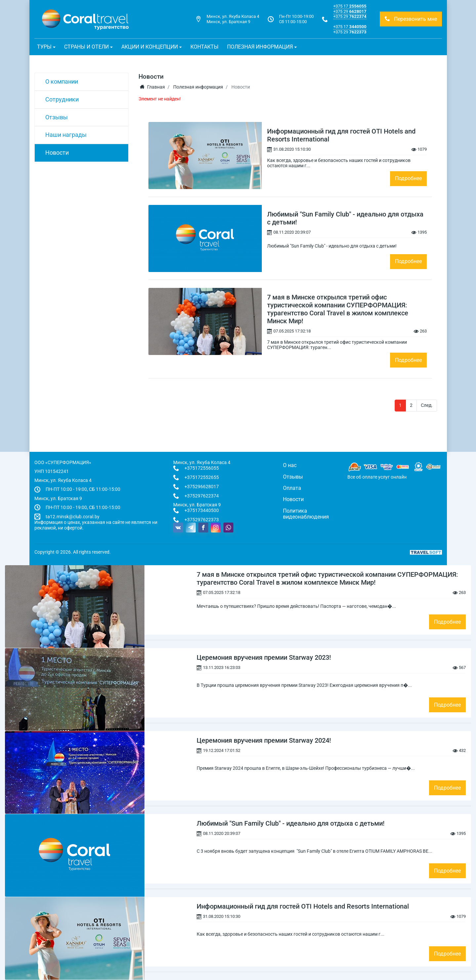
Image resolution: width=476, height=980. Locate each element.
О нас (290, 465)
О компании (62, 81)
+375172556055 (202, 468)
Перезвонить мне (411, 19)
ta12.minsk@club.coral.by (73, 517)
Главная (152, 87)
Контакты (204, 47)
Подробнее (408, 178)
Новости (57, 153)
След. (427, 405)
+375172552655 (202, 477)
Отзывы (57, 117)
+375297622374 (202, 496)
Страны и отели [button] (86, 47)
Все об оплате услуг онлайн (377, 477)
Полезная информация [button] (260, 47)
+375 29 (350, 11)
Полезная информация (198, 87)
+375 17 (350, 6)
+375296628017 (202, 487)
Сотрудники (62, 99)
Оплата (292, 488)
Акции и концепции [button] (150, 47)
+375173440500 (202, 510)
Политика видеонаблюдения (306, 514)
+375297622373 (202, 520)
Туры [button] (44, 47)
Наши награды (66, 135)
